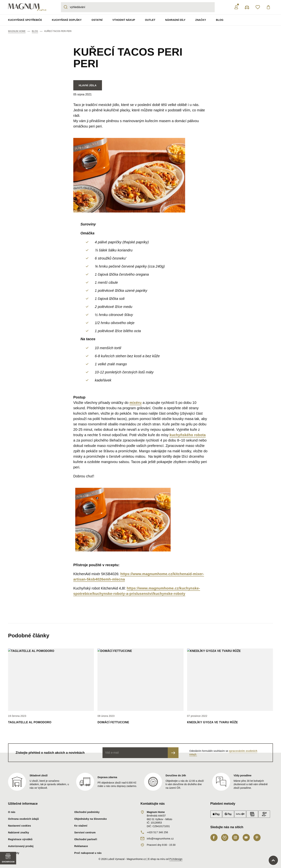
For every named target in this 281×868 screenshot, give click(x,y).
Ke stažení (81, 826)
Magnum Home (17, 31)
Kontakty (14, 853)
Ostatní (97, 20)
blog (35, 31)
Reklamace (81, 846)
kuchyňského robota (188, 435)
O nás (12, 812)
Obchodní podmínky (87, 812)
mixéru (135, 403)
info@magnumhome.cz (160, 839)
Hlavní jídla (88, 85)
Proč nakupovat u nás (88, 853)
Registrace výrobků (20, 839)
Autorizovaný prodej (21, 846)
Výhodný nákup (124, 20)
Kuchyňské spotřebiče (25, 20)
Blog (220, 20)
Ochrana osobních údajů (23, 819)
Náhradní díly (175, 20)
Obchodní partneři (86, 839)
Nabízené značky (19, 832)
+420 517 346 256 (157, 832)
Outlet (150, 20)
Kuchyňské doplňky (67, 20)
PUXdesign (176, 859)
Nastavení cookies (20, 826)
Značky (201, 20)
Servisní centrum (85, 832)
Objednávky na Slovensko (91, 819)
